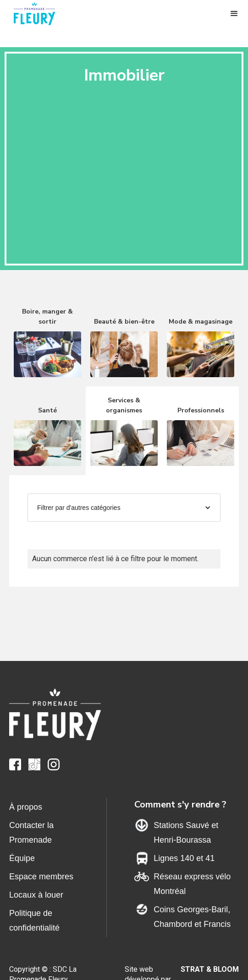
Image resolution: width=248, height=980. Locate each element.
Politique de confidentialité (34, 920)
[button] (234, 14)
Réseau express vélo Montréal (192, 884)
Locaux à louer (36, 895)
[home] (39, 14)
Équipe (22, 858)
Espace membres (41, 877)
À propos (26, 807)
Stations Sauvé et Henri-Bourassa (186, 833)
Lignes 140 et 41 (184, 858)
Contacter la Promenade (31, 833)
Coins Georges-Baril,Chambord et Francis (192, 917)
